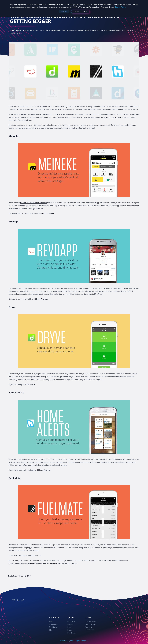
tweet (38, 563)
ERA (51, 630)
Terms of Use (91, 624)
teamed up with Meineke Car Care (33, 203)
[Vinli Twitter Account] (14, 600)
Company (71, 621)
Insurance (53, 624)
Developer (71, 633)
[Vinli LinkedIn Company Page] (18, 600)
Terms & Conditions (90, 628)
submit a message (50, 563)
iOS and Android (47, 213)
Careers (70, 624)
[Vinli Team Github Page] (23, 600)
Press (69, 630)
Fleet (51, 621)
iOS (34, 384)
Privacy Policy (91, 621)
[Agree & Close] (80, 12)
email (32, 563)
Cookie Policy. (120, 7)
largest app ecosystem (112, 117)
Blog (69, 627)
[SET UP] (64, 12)
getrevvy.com (38, 209)
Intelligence (54, 627)
